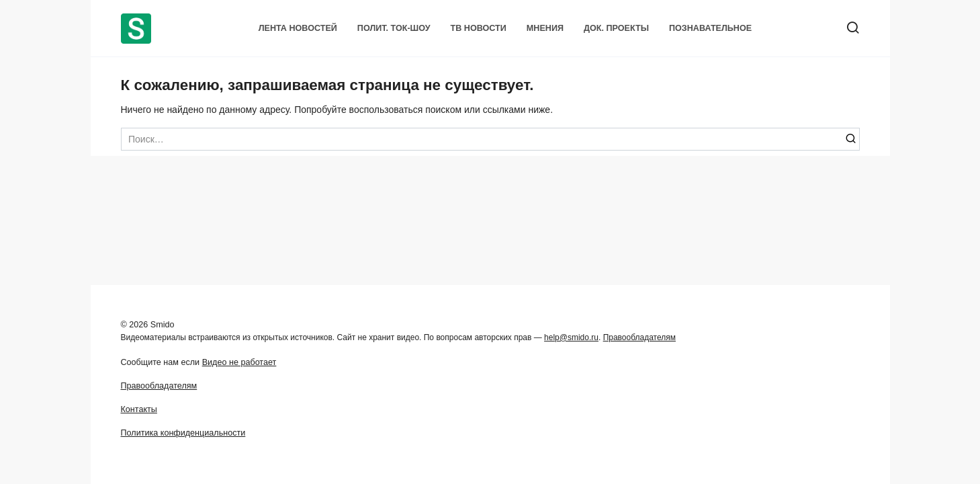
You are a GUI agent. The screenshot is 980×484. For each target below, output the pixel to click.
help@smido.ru (571, 337)
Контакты (139, 409)
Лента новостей (298, 28)
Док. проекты (616, 28)
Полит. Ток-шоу (394, 28)
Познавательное (710, 28)
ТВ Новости (479, 28)
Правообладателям (639, 337)
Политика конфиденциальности (183, 433)
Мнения (545, 28)
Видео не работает (239, 362)
